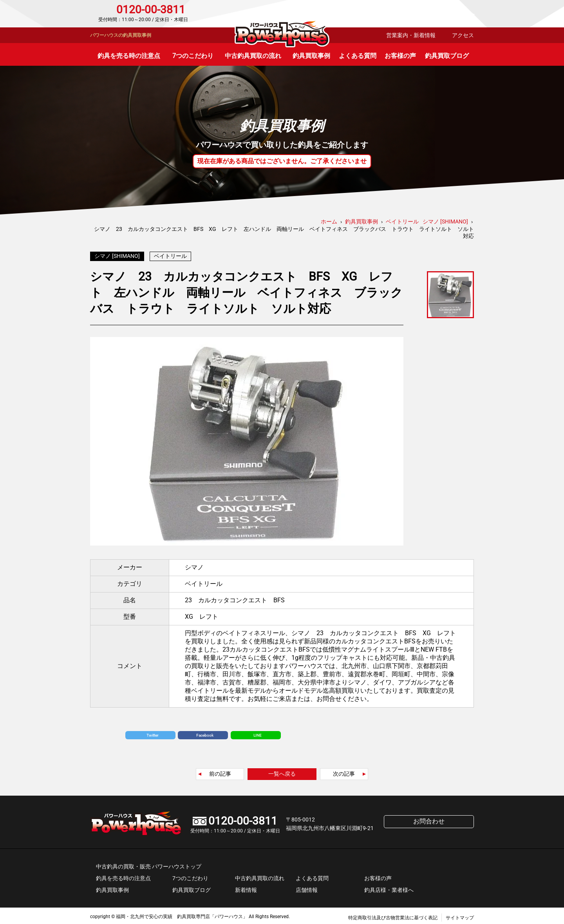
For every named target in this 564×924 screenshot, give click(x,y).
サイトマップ (460, 916)
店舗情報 (307, 888)
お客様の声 (400, 56)
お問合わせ (440, 14)
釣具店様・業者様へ (389, 888)
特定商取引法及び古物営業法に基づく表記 (393, 916)
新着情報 (246, 888)
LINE (258, 733)
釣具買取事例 (311, 56)
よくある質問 (358, 56)
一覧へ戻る (282, 772)
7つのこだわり (193, 56)
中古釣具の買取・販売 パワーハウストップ (149, 865)
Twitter (152, 733)
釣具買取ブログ (447, 56)
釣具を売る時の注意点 (129, 56)
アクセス (463, 35)
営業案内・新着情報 (411, 35)
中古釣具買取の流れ (253, 56)
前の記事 (220, 772)
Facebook (205, 733)
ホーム (329, 222)
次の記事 (344, 772)
